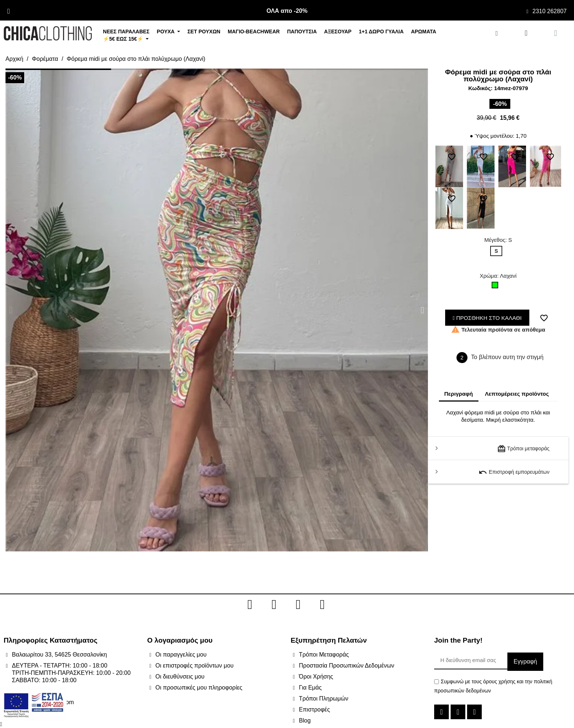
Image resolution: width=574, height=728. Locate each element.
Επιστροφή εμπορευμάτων (514, 472)
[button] (11, 310)
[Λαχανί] (496, 287)
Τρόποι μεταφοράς (523, 449)
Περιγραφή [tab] (459, 394)
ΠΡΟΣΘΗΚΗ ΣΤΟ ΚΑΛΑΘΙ (487, 318)
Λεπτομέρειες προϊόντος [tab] (517, 394)
